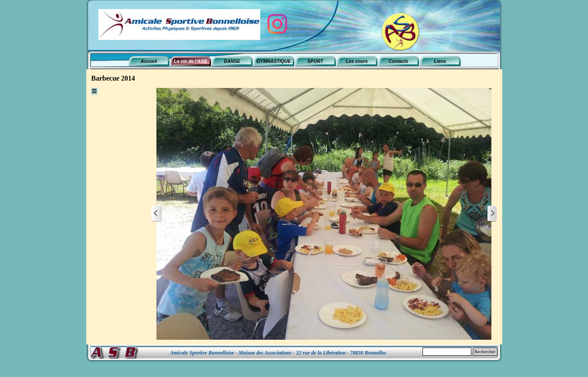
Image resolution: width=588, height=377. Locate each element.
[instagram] (277, 24)
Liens (440, 61)
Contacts (399, 61)
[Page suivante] (492, 214)
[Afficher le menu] (94, 91)
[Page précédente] (156, 214)
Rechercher (485, 352)
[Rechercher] (447, 352)
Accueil (149, 61)
